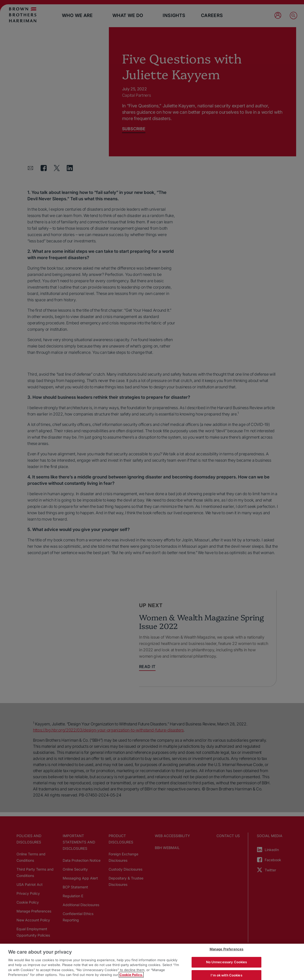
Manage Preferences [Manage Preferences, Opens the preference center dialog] (226, 949)
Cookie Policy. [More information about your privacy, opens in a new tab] (131, 975)
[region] (152, 962)
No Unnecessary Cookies (227, 962)
